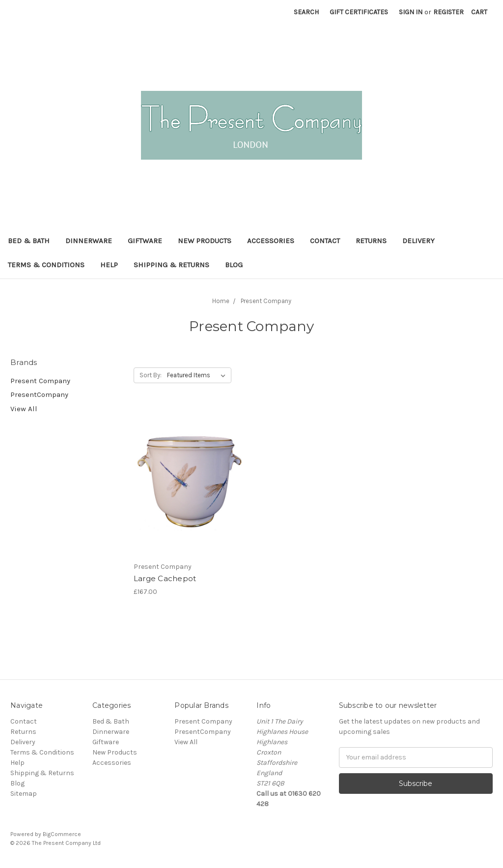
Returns (371, 241)
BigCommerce (62, 834)
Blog (234, 265)
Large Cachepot (165, 578)
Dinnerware (89, 241)
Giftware (145, 241)
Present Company (40, 381)
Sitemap (24, 794)
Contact (325, 241)
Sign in (411, 12)
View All (24, 409)
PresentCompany (39, 394)
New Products (205, 241)
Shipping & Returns (171, 265)
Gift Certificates (359, 12)
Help (109, 265)
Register (448, 12)
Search (306, 12)
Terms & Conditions (46, 265)
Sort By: (151, 375)
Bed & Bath (29, 241)
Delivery (419, 241)
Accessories (271, 241)
